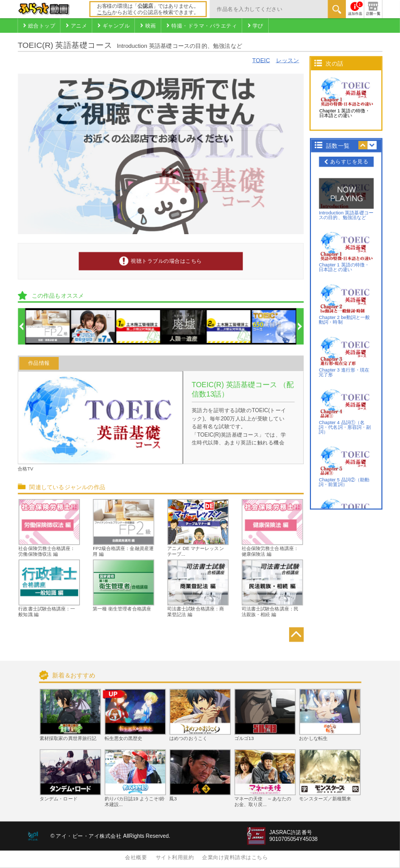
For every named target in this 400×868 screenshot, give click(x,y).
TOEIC (261, 60)
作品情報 (39, 363)
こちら (104, 12)
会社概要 (136, 857)
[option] (48, 327)
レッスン (288, 60)
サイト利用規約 (175, 857)
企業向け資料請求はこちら (235, 857)
